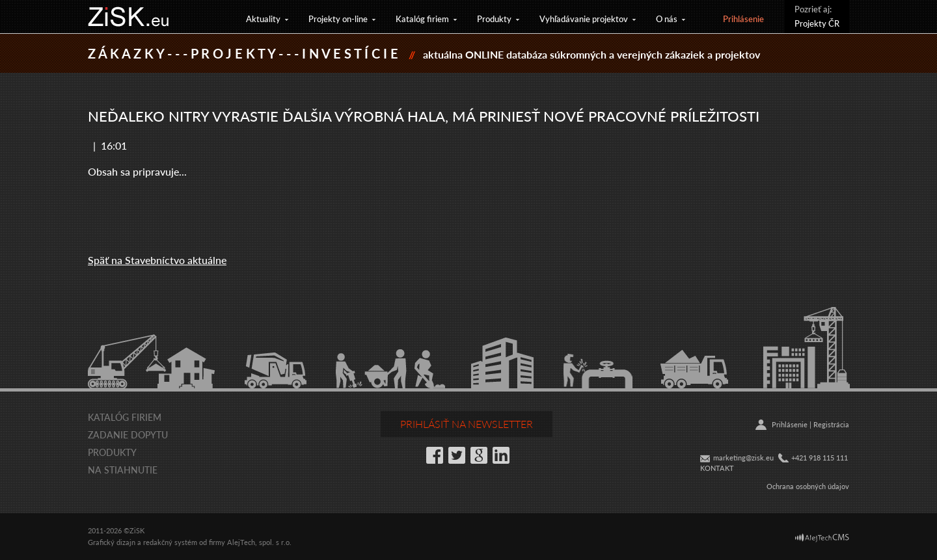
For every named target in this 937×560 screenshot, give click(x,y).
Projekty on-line (338, 19)
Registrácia (831, 424)
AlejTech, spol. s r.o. (259, 542)
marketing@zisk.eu (743, 458)
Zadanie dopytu (128, 434)
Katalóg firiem (422, 19)
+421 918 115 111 (820, 458)
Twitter (457, 455)
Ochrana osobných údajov (808, 486)
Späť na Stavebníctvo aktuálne (157, 260)
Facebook (435, 455)
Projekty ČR (817, 23)
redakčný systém (170, 542)
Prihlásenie (743, 19)
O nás (667, 19)
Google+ (479, 455)
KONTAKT (717, 468)
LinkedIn (501, 455)
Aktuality (263, 19)
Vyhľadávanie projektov (584, 19)
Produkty (494, 19)
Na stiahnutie (123, 470)
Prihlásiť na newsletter (467, 424)
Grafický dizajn (112, 542)
